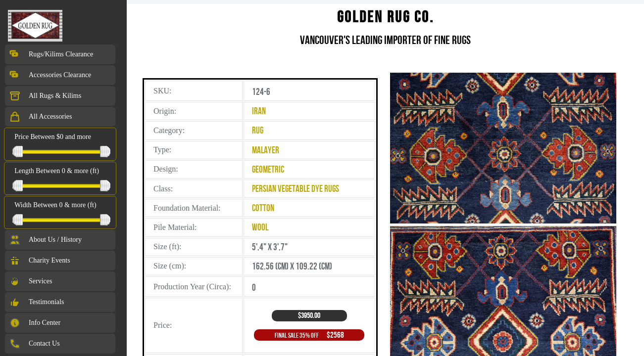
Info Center (35, 323)
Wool (260, 227)
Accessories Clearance (50, 75)
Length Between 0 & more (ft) (57, 171)
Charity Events (40, 261)
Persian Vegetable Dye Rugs (296, 189)
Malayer (266, 150)
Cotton (263, 208)
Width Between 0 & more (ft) (55, 205)
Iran (259, 111)
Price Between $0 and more (53, 137)
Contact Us (34, 344)
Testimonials (36, 302)
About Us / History (45, 240)
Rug (258, 130)
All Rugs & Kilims (45, 96)
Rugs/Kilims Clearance (51, 54)
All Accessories (40, 117)
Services (30, 281)
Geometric (268, 169)
